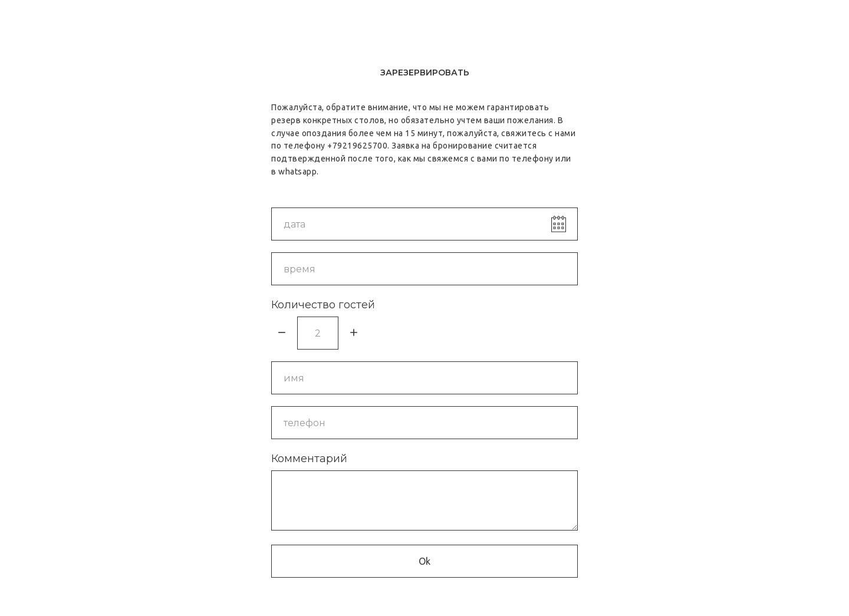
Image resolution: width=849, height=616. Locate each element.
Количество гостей (323, 305)
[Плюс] (354, 333)
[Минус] (282, 333)
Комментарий (309, 459)
